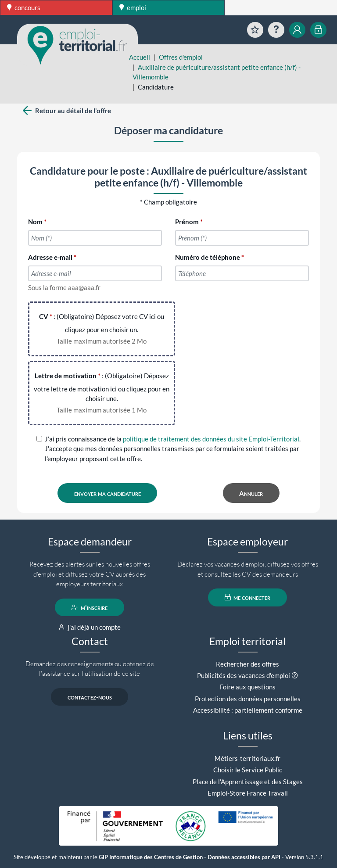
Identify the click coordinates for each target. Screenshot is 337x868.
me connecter (248, 597)
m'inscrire (90, 607)
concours (24, 7)
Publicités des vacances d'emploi (244, 675)
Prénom (187, 222)
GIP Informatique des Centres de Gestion (151, 857)
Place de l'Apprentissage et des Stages (248, 782)
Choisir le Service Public (248, 770)
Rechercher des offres (247, 664)
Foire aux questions (248, 687)
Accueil (140, 57)
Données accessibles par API (244, 857)
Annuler (251, 493)
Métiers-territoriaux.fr (247, 758)
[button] (295, 675)
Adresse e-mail (50, 257)
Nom (35, 222)
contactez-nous (90, 697)
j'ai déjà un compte (90, 627)
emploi (133, 7)
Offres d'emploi (181, 57)
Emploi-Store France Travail (248, 793)
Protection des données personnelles (248, 699)
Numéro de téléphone (208, 257)
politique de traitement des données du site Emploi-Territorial (211, 439)
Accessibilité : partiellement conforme (248, 710)
